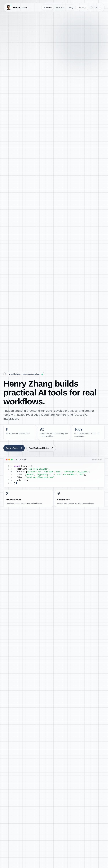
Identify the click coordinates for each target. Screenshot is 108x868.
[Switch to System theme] (100, 7)
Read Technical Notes (41, 448)
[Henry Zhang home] (17, 7)
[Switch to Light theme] (92, 7)
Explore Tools (14, 448)
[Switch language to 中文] (83, 7)
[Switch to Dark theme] (96, 7)
